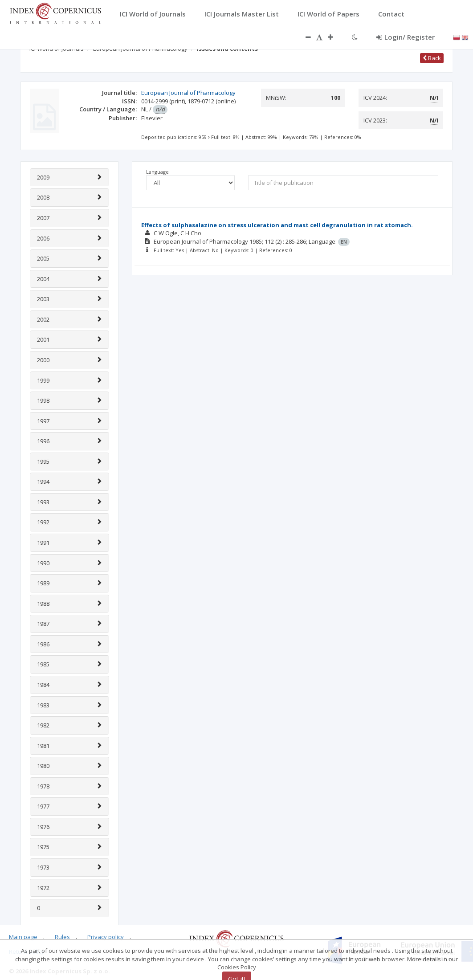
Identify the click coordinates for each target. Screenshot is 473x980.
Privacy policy (106, 937)
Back (432, 58)
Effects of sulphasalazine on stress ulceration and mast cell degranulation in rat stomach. (277, 225)
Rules (62, 937)
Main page (23, 937)
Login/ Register (406, 37)
